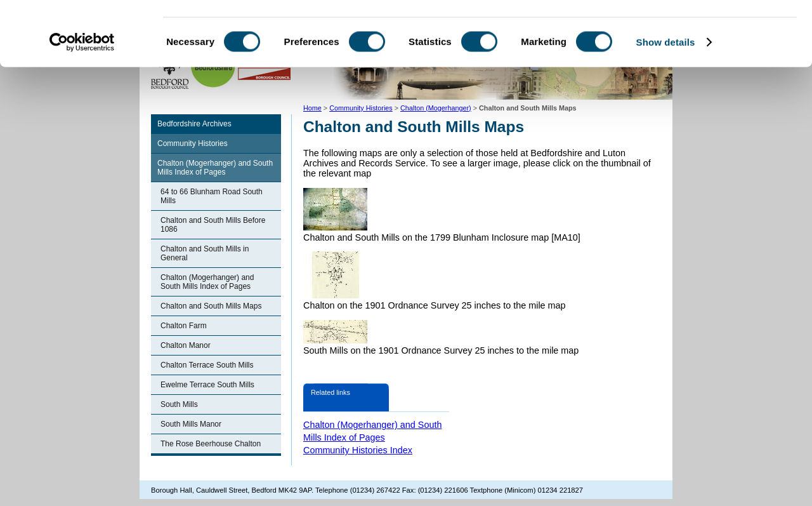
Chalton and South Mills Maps (211, 306)
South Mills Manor (191, 424)
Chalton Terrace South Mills (207, 365)
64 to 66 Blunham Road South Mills (212, 196)
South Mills (179, 404)
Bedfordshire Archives (194, 124)
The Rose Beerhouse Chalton (211, 444)
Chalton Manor (186, 345)
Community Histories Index (358, 450)
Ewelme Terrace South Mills (207, 385)
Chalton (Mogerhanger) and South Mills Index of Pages (215, 168)
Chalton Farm (184, 326)
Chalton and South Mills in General (205, 253)
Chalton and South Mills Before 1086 (213, 225)
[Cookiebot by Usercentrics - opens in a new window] (82, 98)
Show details (666, 97)
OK (706, 31)
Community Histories (193, 143)
